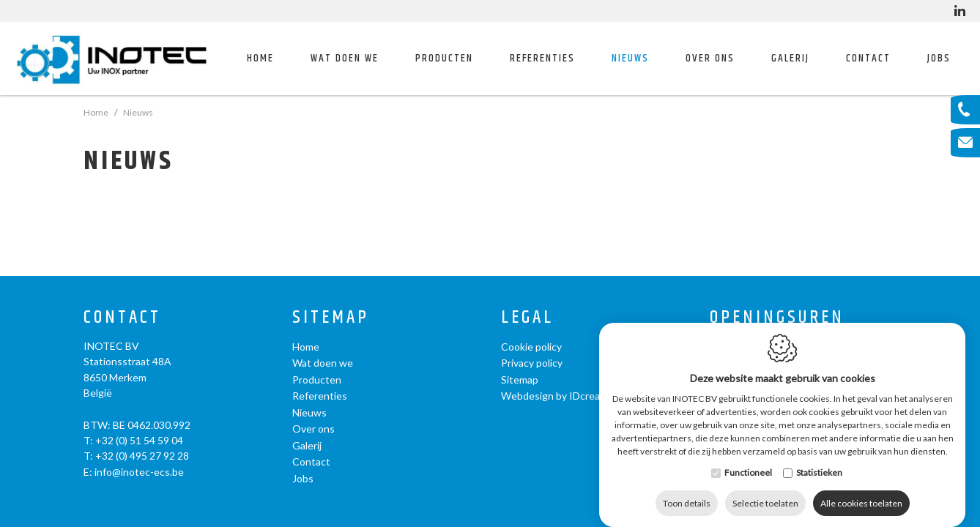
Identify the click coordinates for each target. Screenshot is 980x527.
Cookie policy (531, 347)
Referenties (542, 58)
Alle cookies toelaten (861, 489)
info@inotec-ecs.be (139, 472)
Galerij (790, 58)
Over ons (313, 429)
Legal (527, 318)
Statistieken (819, 458)
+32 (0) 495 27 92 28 (142, 456)
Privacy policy (532, 363)
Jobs (939, 58)
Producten (317, 380)
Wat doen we (323, 363)
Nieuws (630, 58)
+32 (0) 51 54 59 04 (139, 440)
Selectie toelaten (765, 489)
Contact (868, 58)
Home (260, 58)
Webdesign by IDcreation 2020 (572, 396)
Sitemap (331, 318)
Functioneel (748, 458)
